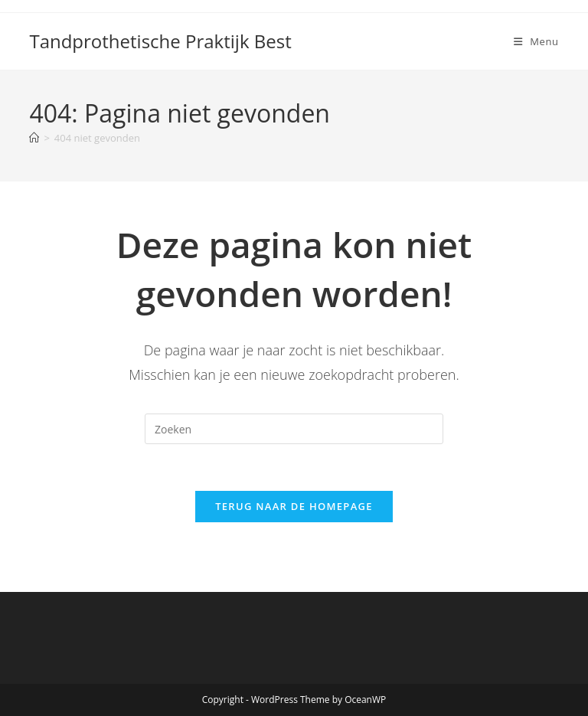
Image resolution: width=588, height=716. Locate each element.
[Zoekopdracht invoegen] (294, 429)
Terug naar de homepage (294, 506)
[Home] (34, 138)
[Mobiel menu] (536, 41)
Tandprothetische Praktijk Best (160, 41)
